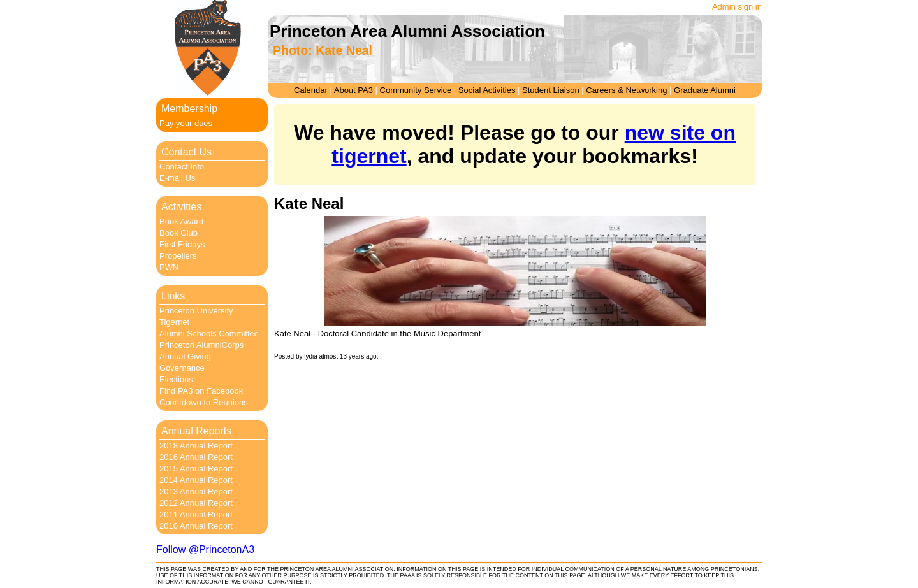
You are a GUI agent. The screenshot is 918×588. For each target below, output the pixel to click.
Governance (182, 368)
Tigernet (174, 322)
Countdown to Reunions (204, 402)
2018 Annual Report (196, 446)
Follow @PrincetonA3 (205, 549)
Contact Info (182, 167)
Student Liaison (551, 90)
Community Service (416, 90)
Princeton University (196, 311)
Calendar (311, 90)
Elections (176, 379)
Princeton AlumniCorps (201, 345)
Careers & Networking (626, 90)
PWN (169, 267)
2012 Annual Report (196, 503)
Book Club (178, 233)
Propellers (178, 256)
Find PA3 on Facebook (201, 391)
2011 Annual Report (196, 514)
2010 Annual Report (196, 526)
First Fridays (182, 244)
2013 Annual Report (196, 491)
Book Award (181, 221)
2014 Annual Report (196, 480)
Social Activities (487, 90)
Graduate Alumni (705, 90)
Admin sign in (737, 7)
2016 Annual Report (196, 457)
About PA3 (353, 90)
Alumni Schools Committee (209, 333)
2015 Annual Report (196, 469)
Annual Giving (185, 356)
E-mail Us (177, 178)
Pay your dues (186, 123)
